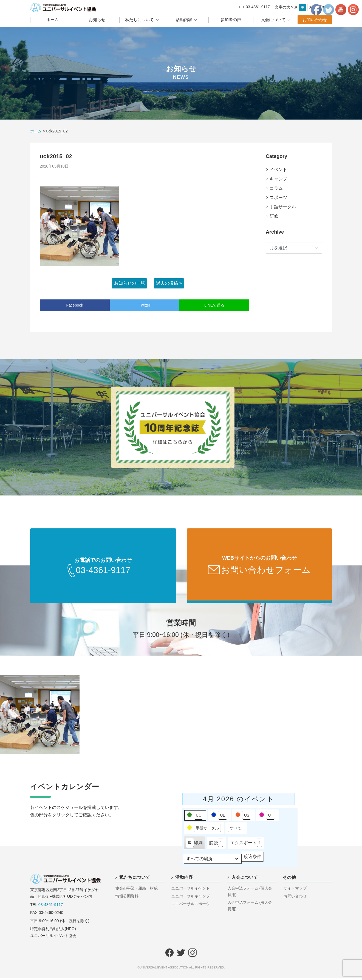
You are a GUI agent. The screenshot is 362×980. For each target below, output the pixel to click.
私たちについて (139, 20)
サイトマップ (295, 890)
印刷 (194, 845)
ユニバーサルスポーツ (191, 905)
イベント (278, 170)
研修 (274, 216)
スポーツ (278, 198)
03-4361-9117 (51, 906)
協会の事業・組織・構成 (137, 890)
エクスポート (246, 844)
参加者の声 (231, 20)
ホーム (53, 20)
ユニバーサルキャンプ (191, 898)
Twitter (144, 305)
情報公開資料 (127, 898)
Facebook (75, 305)
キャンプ (278, 179)
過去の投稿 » (169, 283)
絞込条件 (252, 859)
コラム (276, 188)
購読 (216, 844)
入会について (273, 20)
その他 (289, 879)
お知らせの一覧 (129, 283)
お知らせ (97, 20)
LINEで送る (214, 305)
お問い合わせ (315, 20)
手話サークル (283, 207)
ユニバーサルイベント (191, 890)
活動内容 (184, 20)
